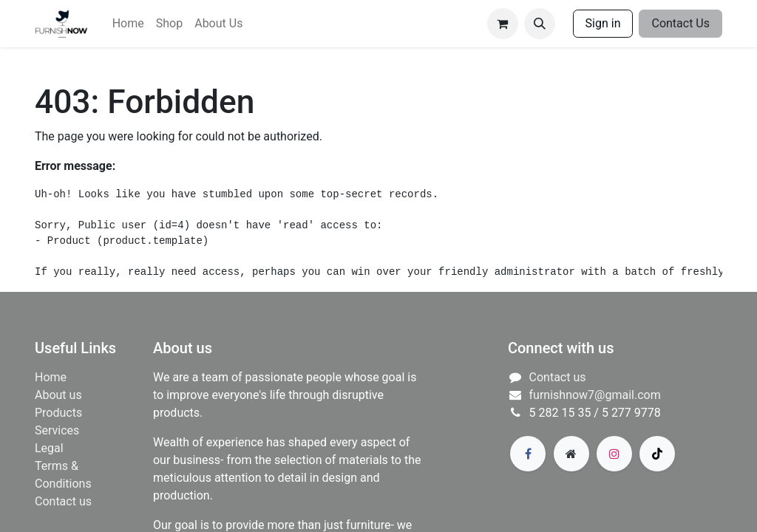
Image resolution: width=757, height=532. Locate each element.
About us (58, 395)
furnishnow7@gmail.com (595, 395)
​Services (57, 430)
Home (51, 377)
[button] (540, 24)
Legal (49, 448)
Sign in (603, 23)
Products (58, 413)
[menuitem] (128, 24)
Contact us (63, 501)
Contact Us (680, 23)
